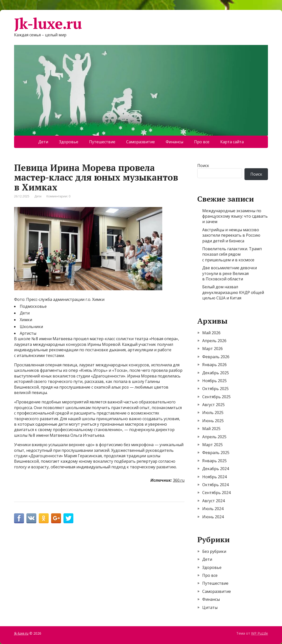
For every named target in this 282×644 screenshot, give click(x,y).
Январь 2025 (214, 461)
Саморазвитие (141, 142)
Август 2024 (213, 501)
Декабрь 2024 (216, 469)
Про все (202, 142)
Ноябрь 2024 (214, 477)
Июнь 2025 (213, 421)
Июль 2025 (213, 413)
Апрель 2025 (214, 437)
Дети (43, 142)
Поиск (203, 166)
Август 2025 (213, 405)
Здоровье (69, 142)
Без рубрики (214, 551)
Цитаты (210, 607)
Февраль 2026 (216, 357)
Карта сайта (232, 142)
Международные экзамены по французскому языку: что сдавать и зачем (235, 216)
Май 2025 (211, 429)
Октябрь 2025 (215, 389)
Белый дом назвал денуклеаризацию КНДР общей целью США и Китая (233, 292)
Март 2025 (212, 445)
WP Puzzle (260, 633)
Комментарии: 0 (58, 196)
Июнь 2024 (213, 517)
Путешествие (102, 142)
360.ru (179, 480)
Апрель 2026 (214, 341)
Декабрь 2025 (216, 373)
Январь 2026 (214, 365)
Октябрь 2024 (215, 485)
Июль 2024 (213, 509)
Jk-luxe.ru (48, 23)
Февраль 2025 (216, 453)
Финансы (174, 142)
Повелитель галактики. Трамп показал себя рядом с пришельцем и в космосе (232, 254)
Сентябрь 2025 (216, 397)
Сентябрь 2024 (216, 493)
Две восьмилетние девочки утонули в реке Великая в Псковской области (230, 273)
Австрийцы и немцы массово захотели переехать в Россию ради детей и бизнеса (231, 235)
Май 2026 (211, 333)
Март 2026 (212, 349)
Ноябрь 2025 (214, 381)
